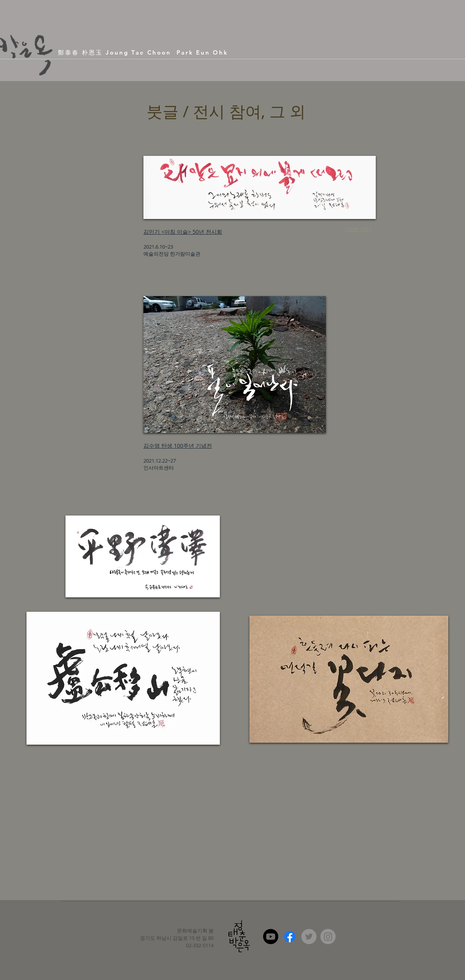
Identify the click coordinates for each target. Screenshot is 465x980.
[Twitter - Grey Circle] (309, 937)
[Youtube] (271, 937)
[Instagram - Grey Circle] (328, 937)
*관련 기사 (358, 229)
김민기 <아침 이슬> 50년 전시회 (183, 232)
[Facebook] (290, 937)
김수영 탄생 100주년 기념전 (178, 446)
